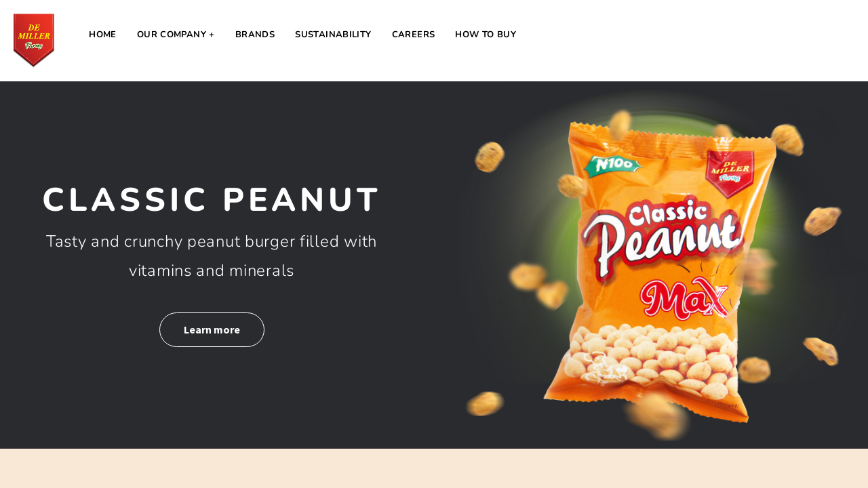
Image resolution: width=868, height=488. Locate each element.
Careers (414, 35)
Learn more (212, 329)
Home (103, 35)
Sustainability (333, 35)
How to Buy (486, 35)
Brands (255, 35)
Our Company (172, 35)
